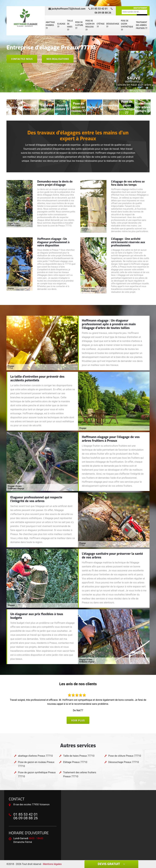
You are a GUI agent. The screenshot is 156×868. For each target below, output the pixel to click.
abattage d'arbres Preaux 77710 (35, 756)
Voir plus (78, 721)
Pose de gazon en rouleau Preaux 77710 (36, 764)
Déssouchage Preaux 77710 (124, 762)
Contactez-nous (22, 59)
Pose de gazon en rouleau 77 (90, 25)
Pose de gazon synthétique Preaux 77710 (37, 774)
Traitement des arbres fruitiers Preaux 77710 (80, 774)
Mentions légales (52, 864)
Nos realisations (58, 59)
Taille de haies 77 (70, 25)
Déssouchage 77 (113, 25)
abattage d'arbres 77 (50, 25)
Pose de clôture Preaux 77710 (125, 756)
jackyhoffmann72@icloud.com (67, 9)
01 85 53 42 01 (98, 9)
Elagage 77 (61, 25)
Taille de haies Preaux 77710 (79, 756)
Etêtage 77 (101, 25)
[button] (73, 90)
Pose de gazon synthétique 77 (127, 25)
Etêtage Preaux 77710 (75, 762)
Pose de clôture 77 (79, 25)
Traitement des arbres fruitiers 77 (142, 25)
